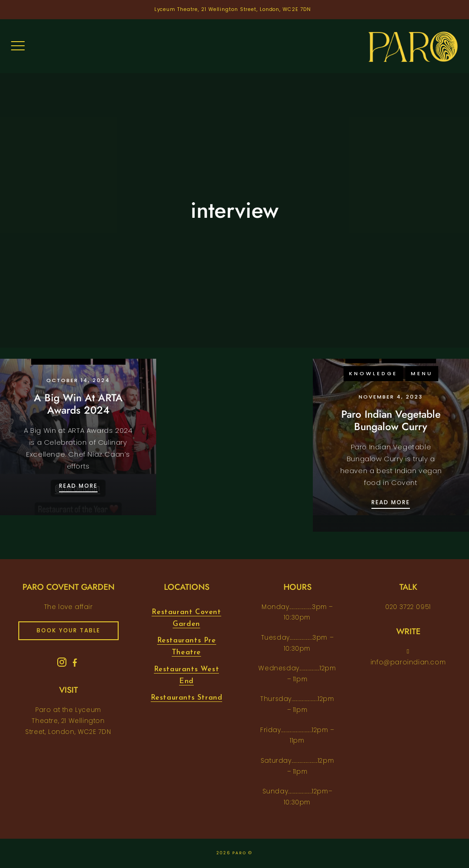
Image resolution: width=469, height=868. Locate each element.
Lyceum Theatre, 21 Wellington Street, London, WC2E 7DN (233, 9)
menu (422, 373)
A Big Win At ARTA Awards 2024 (78, 404)
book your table (68, 630)
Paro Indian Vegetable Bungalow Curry (391, 420)
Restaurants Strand (187, 698)
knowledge (373, 373)
